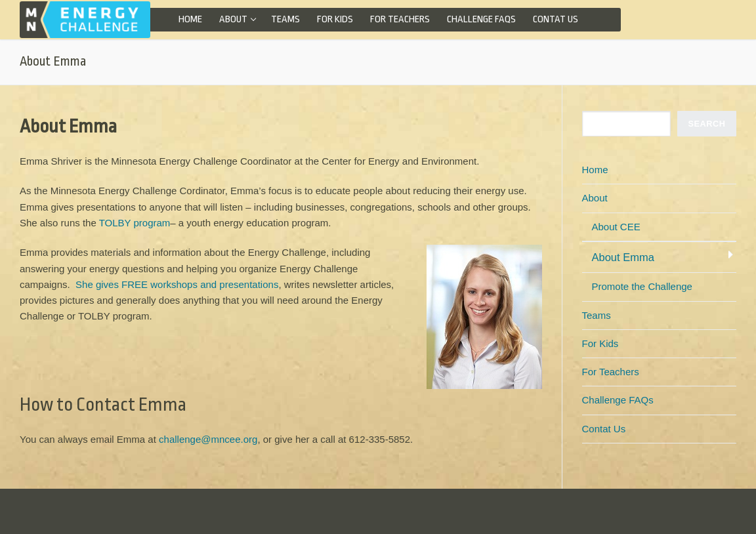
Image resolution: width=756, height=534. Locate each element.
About (596, 198)
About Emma (623, 257)
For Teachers (611, 372)
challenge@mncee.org (208, 439)
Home (595, 170)
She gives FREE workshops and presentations (177, 284)
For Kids (600, 343)
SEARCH (707, 124)
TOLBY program (135, 223)
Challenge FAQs (618, 400)
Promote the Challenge (642, 286)
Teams (597, 315)
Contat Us (604, 429)
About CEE (616, 227)
